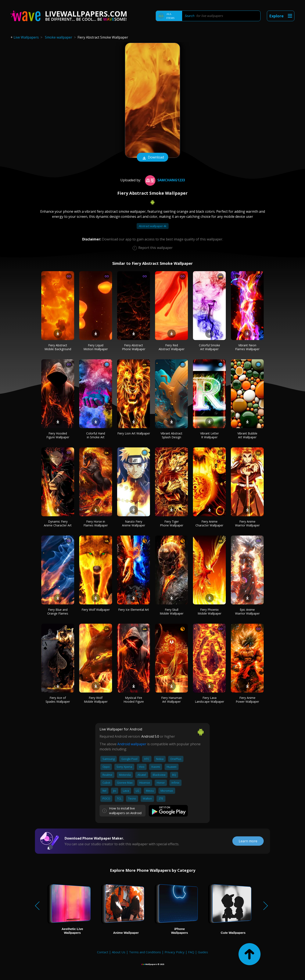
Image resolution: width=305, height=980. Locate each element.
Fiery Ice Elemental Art (134, 610)
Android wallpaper (132, 744)
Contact (103, 952)
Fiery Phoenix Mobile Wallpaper (209, 611)
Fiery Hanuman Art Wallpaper (172, 700)
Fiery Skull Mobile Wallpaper (172, 611)
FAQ (191, 952)
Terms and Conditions (145, 952)
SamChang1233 (164, 180)
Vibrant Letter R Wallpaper (209, 435)
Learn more (248, 841)
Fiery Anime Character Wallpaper (209, 523)
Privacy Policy (175, 952)
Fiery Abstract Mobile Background (58, 347)
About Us (119, 952)
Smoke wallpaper (59, 37)
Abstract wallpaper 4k (153, 226)
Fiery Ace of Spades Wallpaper (58, 700)
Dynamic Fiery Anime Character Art (58, 523)
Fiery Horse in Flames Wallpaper (96, 523)
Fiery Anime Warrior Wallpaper (247, 523)
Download (152, 158)
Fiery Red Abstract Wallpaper (172, 347)
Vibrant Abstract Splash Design (171, 435)
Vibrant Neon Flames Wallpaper (247, 347)
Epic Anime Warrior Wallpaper (247, 611)
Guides (203, 952)
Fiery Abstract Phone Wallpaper (134, 347)
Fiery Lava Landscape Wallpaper (209, 700)
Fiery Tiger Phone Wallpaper (172, 523)
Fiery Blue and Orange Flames (58, 611)
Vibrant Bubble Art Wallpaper (247, 435)
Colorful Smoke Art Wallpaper (209, 347)
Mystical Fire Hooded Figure (134, 700)
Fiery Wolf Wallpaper (96, 610)
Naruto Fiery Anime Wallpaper (134, 523)
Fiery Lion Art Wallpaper (134, 433)
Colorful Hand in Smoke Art (96, 435)
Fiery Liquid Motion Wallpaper (96, 347)
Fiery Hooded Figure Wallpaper (58, 435)
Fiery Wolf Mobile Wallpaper (96, 700)
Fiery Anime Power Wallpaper (247, 700)
